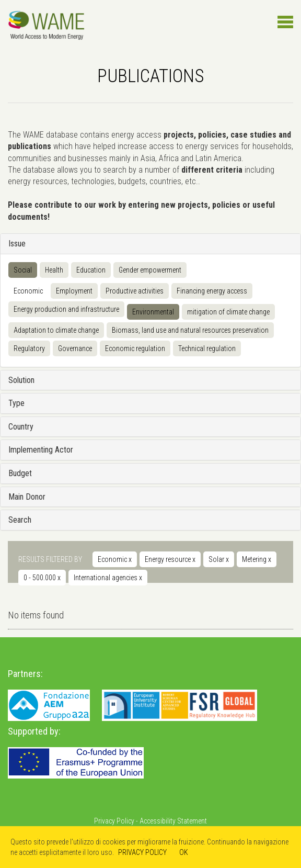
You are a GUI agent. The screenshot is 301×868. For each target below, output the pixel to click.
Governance (75, 348)
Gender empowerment (150, 270)
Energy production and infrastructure (66, 309)
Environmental (153, 312)
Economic (28, 291)
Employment (74, 291)
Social (23, 270)
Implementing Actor (41, 450)
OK (184, 852)
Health (54, 270)
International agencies (108, 578)
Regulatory (29, 348)
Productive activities (135, 291)
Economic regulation (135, 348)
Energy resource (170, 559)
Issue (17, 244)
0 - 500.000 (42, 578)
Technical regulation (207, 348)
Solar (219, 559)
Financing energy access (212, 291)
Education (91, 270)
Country (21, 427)
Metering (257, 559)
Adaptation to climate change (56, 330)
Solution (21, 380)
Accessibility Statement (173, 821)
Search (20, 520)
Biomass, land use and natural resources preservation (190, 330)
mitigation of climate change (228, 312)
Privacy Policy (114, 821)
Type (16, 403)
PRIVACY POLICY (142, 852)
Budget (20, 473)
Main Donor (27, 497)
